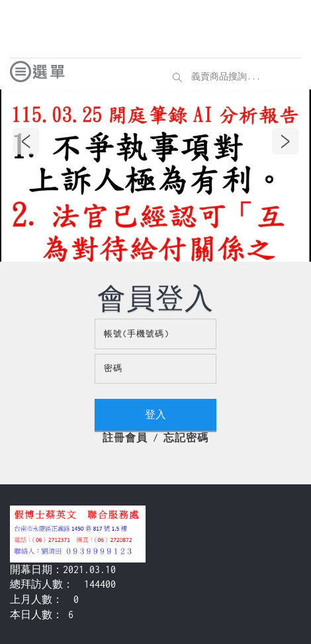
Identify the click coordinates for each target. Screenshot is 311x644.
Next (285, 141)
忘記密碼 (186, 438)
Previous (26, 141)
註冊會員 (125, 438)
